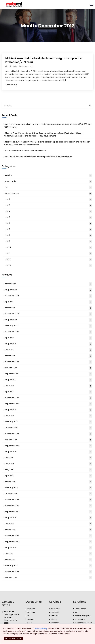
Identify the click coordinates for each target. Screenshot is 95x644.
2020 (49, 247)
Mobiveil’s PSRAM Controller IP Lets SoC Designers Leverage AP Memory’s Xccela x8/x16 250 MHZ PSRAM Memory (48, 126)
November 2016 (48, 398)
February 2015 (48, 488)
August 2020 (48, 320)
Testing (54, 619)
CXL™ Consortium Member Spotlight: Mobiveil (26, 151)
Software (55, 616)
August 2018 (48, 344)
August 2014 (48, 518)
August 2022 (48, 290)
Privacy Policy (41, 628)
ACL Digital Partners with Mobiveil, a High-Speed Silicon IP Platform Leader (39, 157)
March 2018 (48, 356)
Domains (31, 609)
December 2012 (48, 572)
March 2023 (48, 284)
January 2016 (48, 428)
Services (31, 619)
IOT (76, 612)
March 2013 (48, 560)
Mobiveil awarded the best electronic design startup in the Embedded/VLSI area (44, 60)
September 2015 (48, 446)
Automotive (80, 619)
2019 (49, 241)
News (30, 623)
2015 (49, 217)
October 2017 (48, 368)
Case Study (48, 181)
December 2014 (48, 500)
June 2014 (48, 524)
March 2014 (48, 530)
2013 (49, 205)
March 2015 (48, 482)
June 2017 (48, 386)
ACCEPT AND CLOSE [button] (13, 638)
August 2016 (48, 410)
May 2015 (48, 470)
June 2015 (48, 464)
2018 (49, 235)
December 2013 (48, 536)
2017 (49, 229)
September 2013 (48, 542)
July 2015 (48, 458)
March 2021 (48, 308)
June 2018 (48, 350)
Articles (48, 175)
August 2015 (48, 452)
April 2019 (48, 338)
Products (31, 612)
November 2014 (48, 506)
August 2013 (48, 548)
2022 (49, 259)
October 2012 (48, 578)
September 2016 (48, 404)
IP (28, 616)
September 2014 (48, 512)
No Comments (28, 66)
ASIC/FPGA (55, 609)
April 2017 (48, 392)
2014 (49, 211)
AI (49, 187)
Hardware (55, 612)
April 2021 (48, 302)
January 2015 (48, 494)
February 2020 (48, 326)
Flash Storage (80, 609)
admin (14, 66)
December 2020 (48, 314)
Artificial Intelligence (83, 616)
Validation (55, 623)
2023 (49, 265)
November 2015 (48, 434)
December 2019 (48, 332)
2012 (49, 199)
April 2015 (48, 476)
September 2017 (48, 374)
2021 (49, 253)
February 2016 (48, 422)
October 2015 (48, 440)
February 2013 (48, 566)
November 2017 (48, 362)
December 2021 (48, 296)
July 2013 (48, 554)
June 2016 (48, 416)
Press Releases (48, 193)
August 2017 (48, 380)
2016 (49, 223)
